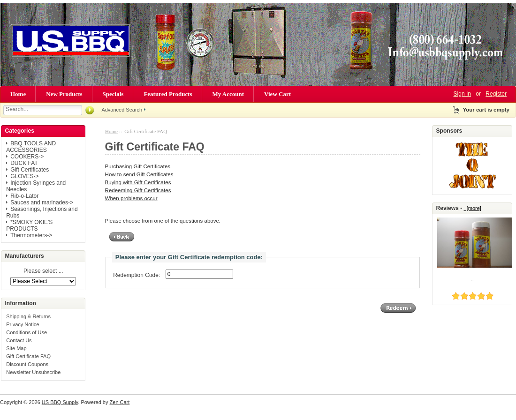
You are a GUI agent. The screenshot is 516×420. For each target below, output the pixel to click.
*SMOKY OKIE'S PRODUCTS (29, 225)
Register (496, 94)
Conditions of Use (27, 332)
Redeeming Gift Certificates (138, 190)
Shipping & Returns (28, 316)
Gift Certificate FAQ (28, 356)
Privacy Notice (23, 324)
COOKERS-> (27, 157)
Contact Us (19, 340)
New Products (64, 94)
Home (18, 94)
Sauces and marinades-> (42, 202)
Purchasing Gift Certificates (138, 166)
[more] (473, 208)
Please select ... (43, 271)
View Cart (277, 94)
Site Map (16, 348)
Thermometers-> (31, 235)
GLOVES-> (24, 176)
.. (472, 279)
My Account (228, 94)
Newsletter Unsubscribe (33, 372)
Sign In (462, 94)
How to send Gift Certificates (139, 174)
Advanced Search (122, 110)
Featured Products (168, 94)
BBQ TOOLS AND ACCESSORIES (31, 147)
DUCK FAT (24, 163)
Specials (113, 94)
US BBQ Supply (60, 402)
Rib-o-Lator (24, 196)
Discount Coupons (27, 364)
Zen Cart (120, 402)
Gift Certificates (30, 170)
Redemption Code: (137, 275)
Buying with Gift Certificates (138, 182)
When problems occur (131, 198)
